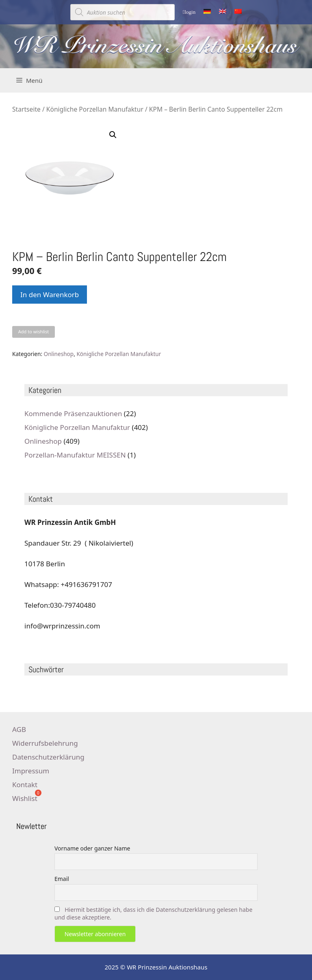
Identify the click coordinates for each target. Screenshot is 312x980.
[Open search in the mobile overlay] (122, 12)
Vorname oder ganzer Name (92, 848)
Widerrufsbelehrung (45, 743)
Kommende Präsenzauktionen (73, 413)
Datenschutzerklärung (48, 757)
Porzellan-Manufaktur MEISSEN (75, 455)
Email (62, 879)
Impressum (31, 771)
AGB (19, 729)
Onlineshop (59, 354)
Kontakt (25, 785)
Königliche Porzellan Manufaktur (95, 109)
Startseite (26, 109)
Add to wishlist (34, 331)
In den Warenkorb (50, 295)
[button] (113, 135)
